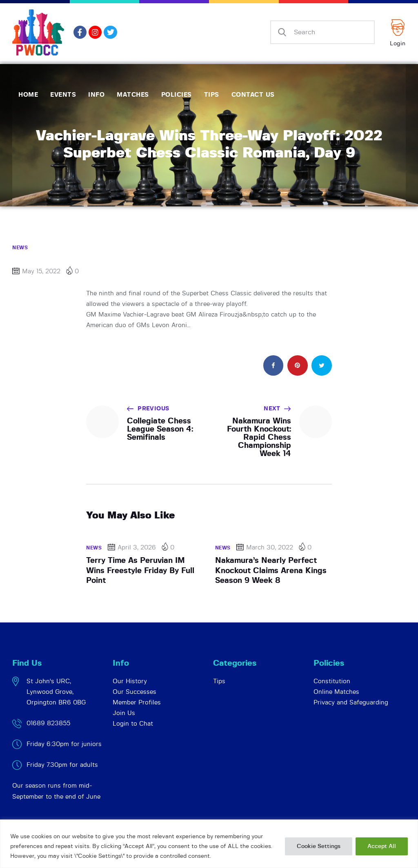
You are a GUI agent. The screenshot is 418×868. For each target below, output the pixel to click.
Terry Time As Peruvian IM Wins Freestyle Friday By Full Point (140, 571)
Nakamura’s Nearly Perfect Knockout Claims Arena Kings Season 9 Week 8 (271, 571)
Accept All (382, 846)
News (20, 248)
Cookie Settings (319, 846)
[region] (209, 844)
